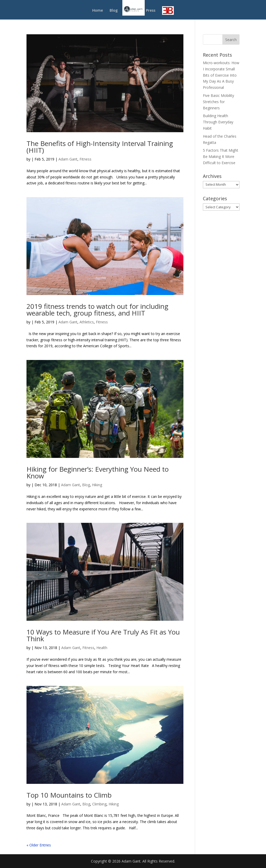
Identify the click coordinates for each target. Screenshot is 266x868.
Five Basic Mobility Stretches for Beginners (218, 102)
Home (98, 11)
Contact (132, 11)
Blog (114, 11)
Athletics (87, 322)
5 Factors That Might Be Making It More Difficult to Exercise (221, 156)
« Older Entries (39, 845)
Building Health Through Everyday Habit (218, 122)
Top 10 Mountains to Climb (69, 795)
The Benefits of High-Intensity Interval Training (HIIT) (100, 147)
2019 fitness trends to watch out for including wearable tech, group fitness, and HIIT (97, 310)
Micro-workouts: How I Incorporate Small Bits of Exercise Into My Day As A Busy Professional (221, 75)
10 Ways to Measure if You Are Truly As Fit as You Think (103, 635)
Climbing (99, 804)
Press (151, 11)
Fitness (85, 159)
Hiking (97, 485)
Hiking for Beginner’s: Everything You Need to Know (98, 472)
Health (102, 648)
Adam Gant (68, 159)
